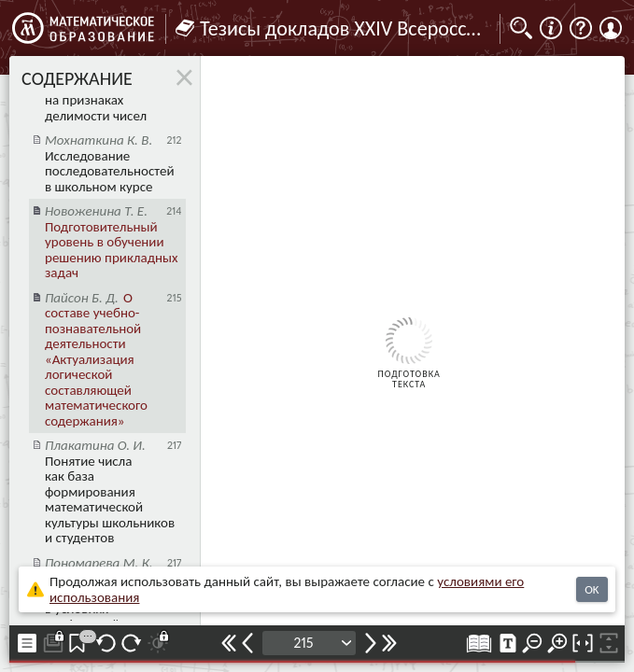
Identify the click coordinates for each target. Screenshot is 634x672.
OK (592, 589)
